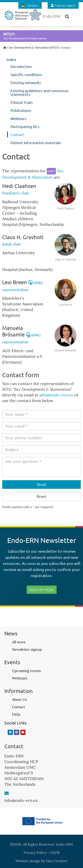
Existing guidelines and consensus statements (40, 92)
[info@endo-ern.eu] (7, 793)
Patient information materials (36, 143)
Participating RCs (25, 126)
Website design (28, 861)
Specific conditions (26, 74)
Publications (21, 110)
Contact (17, 134)
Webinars (19, 118)
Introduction (21, 66)
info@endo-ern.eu (21, 800)
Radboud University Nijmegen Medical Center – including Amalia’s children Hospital (20, 213)
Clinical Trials (22, 102)
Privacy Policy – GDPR (42, 853)
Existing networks (26, 82)
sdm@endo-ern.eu (56, 395)
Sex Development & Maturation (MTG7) (34, 47)
